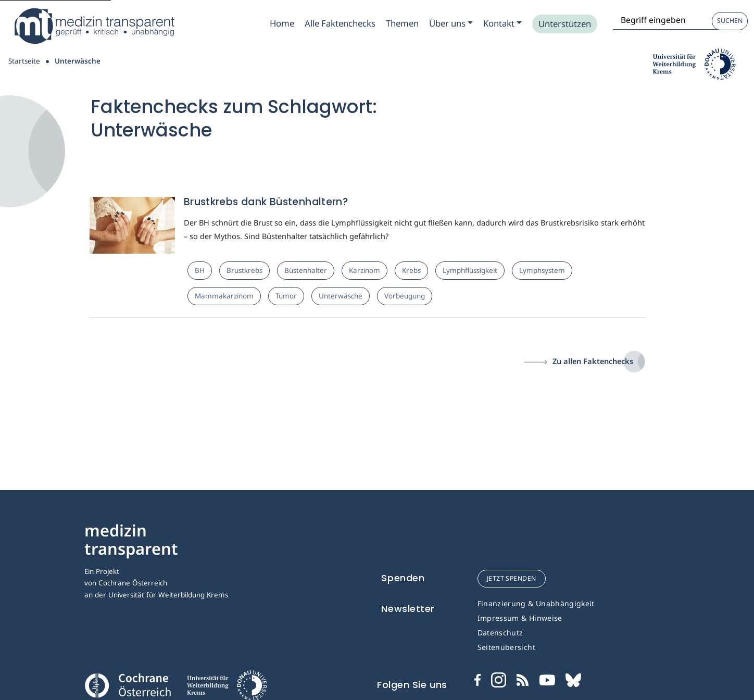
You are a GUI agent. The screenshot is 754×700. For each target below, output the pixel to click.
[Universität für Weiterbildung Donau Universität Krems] (227, 689)
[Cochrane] (128, 684)
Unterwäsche (341, 296)
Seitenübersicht (506, 647)
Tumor (286, 296)
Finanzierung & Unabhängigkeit (536, 603)
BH (200, 270)
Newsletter (408, 609)
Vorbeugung (405, 296)
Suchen (730, 21)
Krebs (411, 270)
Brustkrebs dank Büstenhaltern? (266, 202)
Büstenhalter (306, 270)
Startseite (24, 61)
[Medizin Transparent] (94, 26)
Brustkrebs (244, 270)
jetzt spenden (512, 578)
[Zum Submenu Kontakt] (502, 23)
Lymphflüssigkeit (470, 270)
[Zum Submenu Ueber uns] (451, 23)
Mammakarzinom (224, 296)
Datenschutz (500, 633)
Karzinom (365, 270)
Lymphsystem (542, 270)
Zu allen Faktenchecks (593, 361)
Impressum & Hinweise (520, 618)
